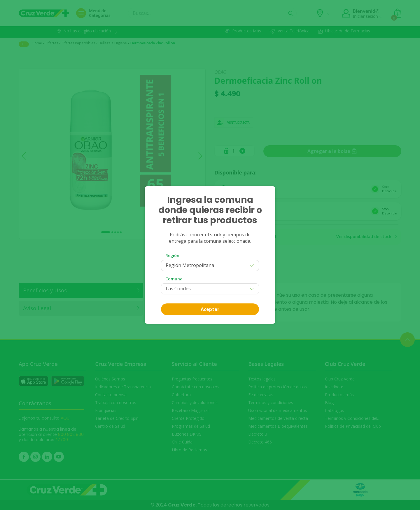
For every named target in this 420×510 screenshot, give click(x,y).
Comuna (174, 279)
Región (172, 255)
